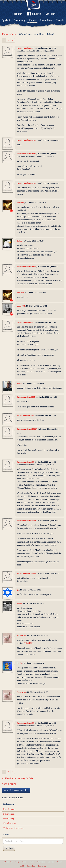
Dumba (20, 663)
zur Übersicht (8, 778)
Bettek (19, 241)
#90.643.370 (29, 643)
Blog (17, 862)
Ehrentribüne (46, 20)
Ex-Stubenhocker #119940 (27, 154)
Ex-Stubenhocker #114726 (27, 267)
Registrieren (16, 14)
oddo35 (19, 383)
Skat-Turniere (9, 809)
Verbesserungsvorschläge (14, 828)
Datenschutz (31, 866)
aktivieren (34, 14)
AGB (22, 866)
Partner (59, 862)
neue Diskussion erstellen (16, 790)
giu (18, 590)
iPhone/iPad (8, 862)
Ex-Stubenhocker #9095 (26, 397)
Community (20, 20)
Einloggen (50, 14)
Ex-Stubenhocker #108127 (27, 140)
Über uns (51, 862)
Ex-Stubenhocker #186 (25, 48)
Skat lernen (41, 862)
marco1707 (21, 306)
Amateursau (21, 635)
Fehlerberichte (9, 814)
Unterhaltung (10, 34)
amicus (19, 603)
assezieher (20, 203)
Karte (32, 862)
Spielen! (6, 20)
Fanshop (24, 862)
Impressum (42, 866)
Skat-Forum (9, 784)
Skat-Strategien (10, 823)
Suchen (9, 848)
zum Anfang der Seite (24, 778)
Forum (32, 20)
